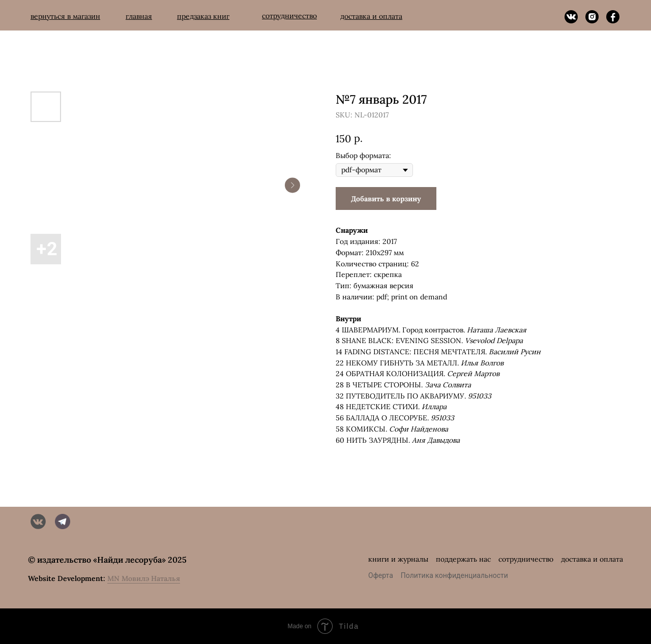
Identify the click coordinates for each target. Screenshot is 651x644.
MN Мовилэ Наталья (144, 578)
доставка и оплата (592, 559)
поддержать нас (463, 559)
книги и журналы (398, 559)
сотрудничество (526, 559)
